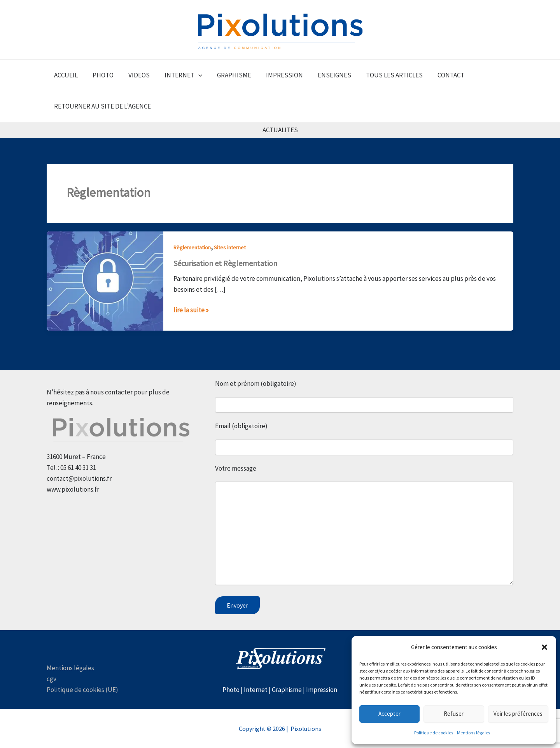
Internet (256, 690)
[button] (544, 647)
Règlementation (192, 247)
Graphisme (287, 690)
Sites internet (230, 247)
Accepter (389, 714)
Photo (231, 690)
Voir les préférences (518, 714)
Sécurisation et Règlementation (225, 263)
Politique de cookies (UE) (82, 690)
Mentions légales (473, 733)
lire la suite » (191, 309)
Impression (322, 690)
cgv (52, 679)
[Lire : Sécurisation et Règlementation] (105, 280)
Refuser (454, 714)
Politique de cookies (434, 733)
